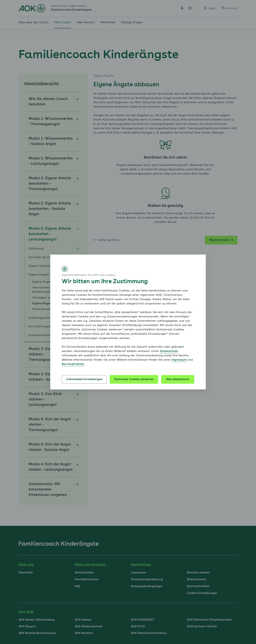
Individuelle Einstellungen (84, 379)
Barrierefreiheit (73, 364)
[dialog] (128, 322)
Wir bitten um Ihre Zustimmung (105, 282)
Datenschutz (169, 351)
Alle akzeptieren (178, 379)
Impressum (179, 360)
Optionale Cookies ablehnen (134, 379)
